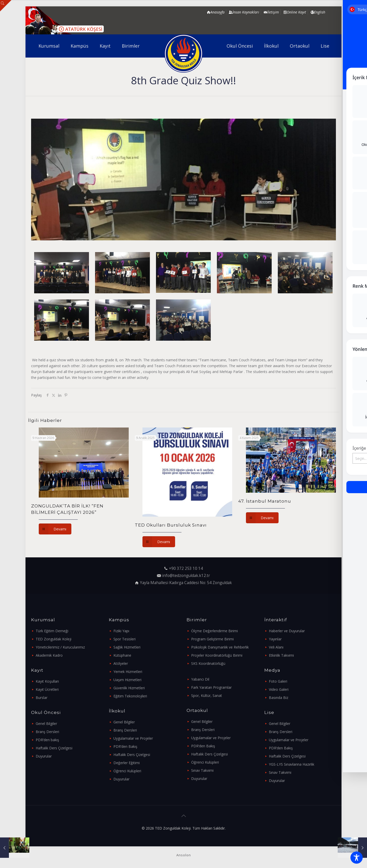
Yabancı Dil (200, 679)
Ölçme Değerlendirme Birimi (214, 631)
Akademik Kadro (49, 655)
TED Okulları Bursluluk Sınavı (171, 525)
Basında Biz (279, 698)
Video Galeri (279, 689)
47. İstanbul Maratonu (265, 501)
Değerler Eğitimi (127, 763)
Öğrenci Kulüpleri (127, 771)
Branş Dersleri (47, 732)
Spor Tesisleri (124, 639)
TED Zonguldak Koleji (54, 639)
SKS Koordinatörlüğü (208, 663)
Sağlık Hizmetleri (127, 647)
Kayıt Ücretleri (47, 689)
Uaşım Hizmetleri (127, 680)
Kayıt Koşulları (47, 681)
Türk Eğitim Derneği (52, 631)
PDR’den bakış (47, 740)
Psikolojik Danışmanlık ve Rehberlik (220, 647)
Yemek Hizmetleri (128, 672)
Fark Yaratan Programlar (211, 687)
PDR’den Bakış (125, 746)
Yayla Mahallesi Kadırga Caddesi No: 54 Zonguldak (186, 583)
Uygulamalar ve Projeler (133, 738)
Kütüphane (122, 655)
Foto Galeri (278, 681)
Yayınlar (275, 639)
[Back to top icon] (183, 816)
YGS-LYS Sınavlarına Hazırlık (292, 764)
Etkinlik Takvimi (281, 655)
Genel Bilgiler (46, 724)
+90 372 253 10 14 (186, 568)
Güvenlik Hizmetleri (129, 688)
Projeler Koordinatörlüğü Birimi (217, 655)
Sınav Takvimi (202, 770)
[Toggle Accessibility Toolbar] (357, 858)
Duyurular (44, 756)
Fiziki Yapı (121, 631)
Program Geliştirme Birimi (212, 639)
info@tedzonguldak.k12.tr (186, 576)
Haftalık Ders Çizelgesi (54, 748)
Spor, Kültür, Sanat (207, 695)
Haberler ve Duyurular (287, 631)
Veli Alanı (276, 647)
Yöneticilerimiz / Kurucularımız (60, 647)
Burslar (42, 698)
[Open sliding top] (6, 6)
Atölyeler (121, 663)
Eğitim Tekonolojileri (130, 696)
